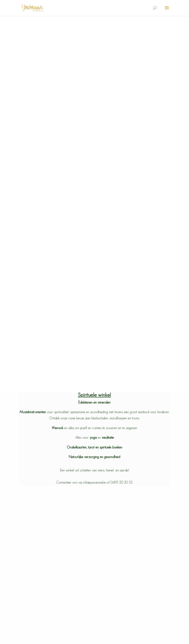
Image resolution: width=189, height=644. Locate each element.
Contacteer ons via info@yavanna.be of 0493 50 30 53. (94, 482)
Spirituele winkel (94, 395)
